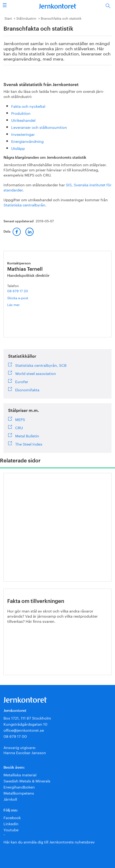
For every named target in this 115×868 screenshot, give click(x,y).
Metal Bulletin (27, 435)
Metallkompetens (19, 793)
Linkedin (11, 823)
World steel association (36, 373)
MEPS (20, 419)
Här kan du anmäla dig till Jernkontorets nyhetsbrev (49, 841)
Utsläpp (18, 148)
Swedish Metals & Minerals (27, 780)
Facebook (12, 817)
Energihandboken (19, 787)
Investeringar (23, 134)
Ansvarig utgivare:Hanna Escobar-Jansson (25, 750)
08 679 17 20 (18, 291)
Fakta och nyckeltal (28, 106)
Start (8, 18)
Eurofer (22, 381)
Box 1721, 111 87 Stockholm (27, 718)
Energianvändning (27, 141)
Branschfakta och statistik (61, 18)
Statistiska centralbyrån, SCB (41, 365)
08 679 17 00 (15, 736)
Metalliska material (20, 774)
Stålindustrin (26, 18)
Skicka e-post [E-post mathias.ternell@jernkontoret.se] (18, 298)
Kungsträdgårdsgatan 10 (25, 724)
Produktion (21, 113)
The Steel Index (29, 443)
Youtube (11, 829)
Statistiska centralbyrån (24, 204)
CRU (19, 427)
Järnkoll (10, 799)
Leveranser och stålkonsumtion (39, 127)
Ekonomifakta (27, 389)
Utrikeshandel (23, 120)
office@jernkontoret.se (24, 730)
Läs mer (20, 304)
